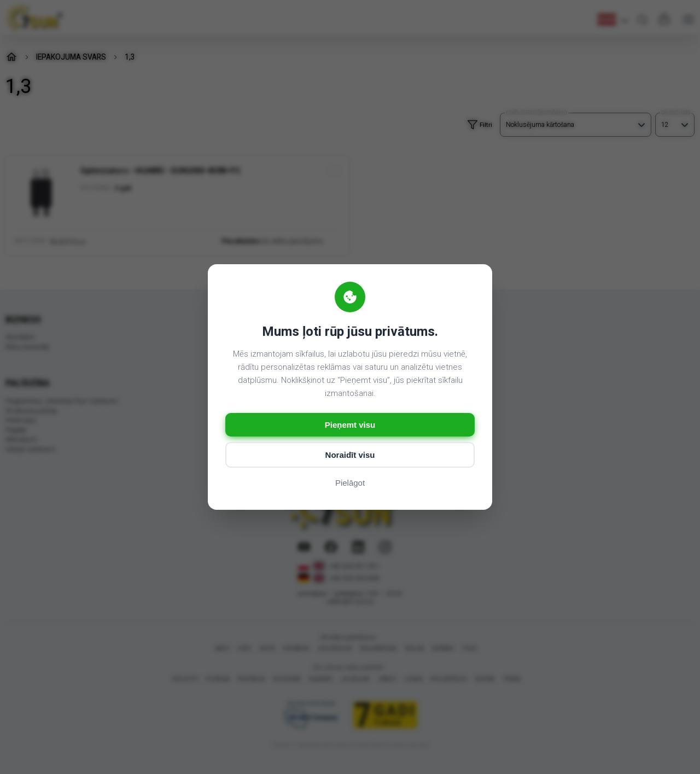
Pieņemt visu (350, 425)
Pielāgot (350, 483)
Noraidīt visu (350, 455)
